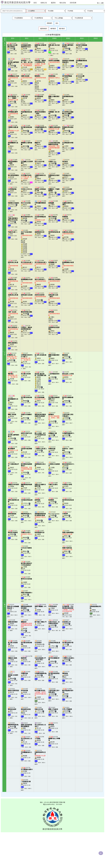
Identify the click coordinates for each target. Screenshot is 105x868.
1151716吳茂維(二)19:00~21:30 (27, 771)
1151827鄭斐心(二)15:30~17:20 (27, 594)
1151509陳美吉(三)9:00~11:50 (41, 144)
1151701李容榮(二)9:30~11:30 (27, 313)
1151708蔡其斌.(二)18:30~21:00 (27, 660)
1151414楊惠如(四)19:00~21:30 (54, 661)
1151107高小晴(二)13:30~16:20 (27, 359)
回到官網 (73, 3)
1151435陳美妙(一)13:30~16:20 (13, 416)
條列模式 (53, 29)
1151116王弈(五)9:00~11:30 (68, 62)
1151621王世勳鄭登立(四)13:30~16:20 (54, 468)
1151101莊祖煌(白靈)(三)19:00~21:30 (40, 644)
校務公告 (44, 3)
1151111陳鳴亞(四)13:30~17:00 (54, 400)
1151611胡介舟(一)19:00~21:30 (13, 692)
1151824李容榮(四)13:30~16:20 (53, 502)
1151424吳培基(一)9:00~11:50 (13, 177)
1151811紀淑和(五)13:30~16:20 (67, 486)
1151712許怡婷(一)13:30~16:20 (13, 516)
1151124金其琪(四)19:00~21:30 (54, 624)
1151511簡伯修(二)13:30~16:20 (26, 435)
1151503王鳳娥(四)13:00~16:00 (54, 376)
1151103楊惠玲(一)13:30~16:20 (12, 358)
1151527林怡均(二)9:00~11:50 (27, 178)
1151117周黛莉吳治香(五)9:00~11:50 (68, 78)
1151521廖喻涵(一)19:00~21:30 (13, 678)
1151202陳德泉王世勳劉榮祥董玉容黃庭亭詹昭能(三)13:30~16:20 (40, 381)
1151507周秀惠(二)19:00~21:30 (26, 692)
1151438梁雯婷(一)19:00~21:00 (13, 624)
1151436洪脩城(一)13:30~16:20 (13, 438)
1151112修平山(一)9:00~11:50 (13, 100)
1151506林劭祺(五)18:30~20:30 (68, 610)
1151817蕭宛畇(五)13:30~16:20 (67, 516)
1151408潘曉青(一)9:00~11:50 (13, 164)
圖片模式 (62, 29)
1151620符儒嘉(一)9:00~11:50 (13, 221)
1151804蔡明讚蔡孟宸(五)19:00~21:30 (68, 694)
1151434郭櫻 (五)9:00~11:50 (68, 114)
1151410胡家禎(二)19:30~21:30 (26, 783)
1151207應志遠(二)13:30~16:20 (26, 375)
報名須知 (63, 3)
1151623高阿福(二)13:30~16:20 (26, 469)
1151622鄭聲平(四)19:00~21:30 (53, 711)
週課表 (53, 3)
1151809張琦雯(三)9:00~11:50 (41, 219)
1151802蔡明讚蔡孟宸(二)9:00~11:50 (27, 219)
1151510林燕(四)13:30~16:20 (53, 435)
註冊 (102, 3)
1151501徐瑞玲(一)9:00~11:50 (13, 191)
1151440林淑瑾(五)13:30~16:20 (68, 435)
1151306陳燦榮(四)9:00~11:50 (54, 147)
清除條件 (49, 23)
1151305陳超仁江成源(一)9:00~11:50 (13, 146)
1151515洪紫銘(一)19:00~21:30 (13, 660)
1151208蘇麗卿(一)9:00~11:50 (13, 131)
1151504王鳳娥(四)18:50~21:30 (53, 608)
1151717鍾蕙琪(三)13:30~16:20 (40, 502)
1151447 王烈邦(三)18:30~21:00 (41, 624)
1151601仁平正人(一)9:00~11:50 (13, 205)
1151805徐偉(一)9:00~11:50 (13, 234)
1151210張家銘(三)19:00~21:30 (40, 661)
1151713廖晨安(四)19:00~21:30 (53, 727)
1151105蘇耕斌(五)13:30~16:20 (68, 376)
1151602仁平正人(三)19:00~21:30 (40, 711)
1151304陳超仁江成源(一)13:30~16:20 (13, 403)
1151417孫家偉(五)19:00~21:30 (67, 624)
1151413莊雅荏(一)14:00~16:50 (13, 534)
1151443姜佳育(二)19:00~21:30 (26, 675)
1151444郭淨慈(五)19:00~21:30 (68, 660)
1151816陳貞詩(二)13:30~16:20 (26, 516)
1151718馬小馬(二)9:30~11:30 (27, 329)
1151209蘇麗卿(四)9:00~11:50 (54, 129)
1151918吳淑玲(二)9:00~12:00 (27, 298)
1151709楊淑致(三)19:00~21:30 (40, 740)
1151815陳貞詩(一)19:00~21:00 (13, 727)
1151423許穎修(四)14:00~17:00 (54, 516)
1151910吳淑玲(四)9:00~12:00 (54, 298)
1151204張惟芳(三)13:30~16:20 (40, 400)
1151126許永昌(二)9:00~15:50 (27, 64)
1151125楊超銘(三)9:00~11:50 (41, 64)
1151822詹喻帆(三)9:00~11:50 (41, 233)
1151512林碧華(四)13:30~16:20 (53, 450)
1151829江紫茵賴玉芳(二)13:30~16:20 (26, 567)
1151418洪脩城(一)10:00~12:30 (13, 65)
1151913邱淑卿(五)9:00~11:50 (68, 266)
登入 (98, 3)
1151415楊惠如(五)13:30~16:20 (68, 400)
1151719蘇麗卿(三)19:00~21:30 (40, 756)
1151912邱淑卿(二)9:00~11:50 (27, 283)
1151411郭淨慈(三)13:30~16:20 (41, 450)
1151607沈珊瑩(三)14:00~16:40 (40, 534)
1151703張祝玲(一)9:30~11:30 (13, 345)
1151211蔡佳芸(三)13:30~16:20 (40, 436)
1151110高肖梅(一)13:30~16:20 (13, 377)
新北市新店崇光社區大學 (16, 2)
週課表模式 (44, 29)
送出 (57, 23)
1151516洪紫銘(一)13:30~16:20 (13, 486)
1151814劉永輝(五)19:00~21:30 (67, 711)
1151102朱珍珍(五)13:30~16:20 (67, 357)
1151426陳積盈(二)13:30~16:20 (26, 400)
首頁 (35, 3)
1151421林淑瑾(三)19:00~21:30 (41, 675)
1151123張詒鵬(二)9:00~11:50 (27, 47)
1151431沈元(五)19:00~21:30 (68, 644)
